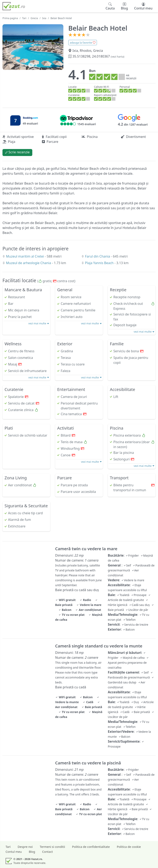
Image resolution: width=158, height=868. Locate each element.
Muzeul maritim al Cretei (25, 256)
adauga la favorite (83, 43)
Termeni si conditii (52, 847)
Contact (48, 852)
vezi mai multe (39, 323)
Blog (32, 852)
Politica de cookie (129, 847)
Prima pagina (10, 18)
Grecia (34, 18)
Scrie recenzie (17, 152)
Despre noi (25, 847)
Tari (24, 18)
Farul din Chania (98, 256)
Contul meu (14, 852)
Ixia (44, 18)
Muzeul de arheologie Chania (29, 263)
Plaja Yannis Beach (100, 263)
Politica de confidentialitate (91, 847)
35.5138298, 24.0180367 (96, 56)
